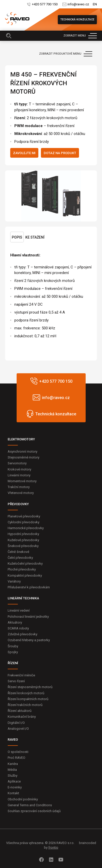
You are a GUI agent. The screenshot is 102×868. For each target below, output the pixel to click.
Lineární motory (19, 475)
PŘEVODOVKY (18, 504)
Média (12, 770)
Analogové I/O (18, 729)
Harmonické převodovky (26, 528)
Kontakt (13, 793)
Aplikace (14, 781)
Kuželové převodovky (23, 540)
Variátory (14, 581)
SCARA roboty (18, 628)
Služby (13, 776)
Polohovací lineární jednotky (28, 617)
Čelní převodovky (20, 558)
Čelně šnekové (18, 552)
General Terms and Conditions (30, 805)
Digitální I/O (16, 723)
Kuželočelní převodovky (25, 563)
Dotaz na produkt (60, 153)
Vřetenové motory (21, 493)
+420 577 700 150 (45, 4)
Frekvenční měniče (21, 675)
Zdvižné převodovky (22, 634)
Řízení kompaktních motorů (28, 699)
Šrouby (13, 646)
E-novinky (15, 787)
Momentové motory (22, 481)
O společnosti (18, 752)
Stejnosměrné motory (24, 457)
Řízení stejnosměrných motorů (30, 687)
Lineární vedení (19, 610)
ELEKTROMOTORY (21, 439)
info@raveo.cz (78, 4)
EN (95, 4)
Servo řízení (16, 681)
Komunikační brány (22, 717)
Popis (17, 237)
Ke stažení (35, 237)
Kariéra (13, 764)
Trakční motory (19, 487)
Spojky (13, 652)
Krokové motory (19, 469)
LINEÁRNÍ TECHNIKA (23, 598)
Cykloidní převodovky (24, 522)
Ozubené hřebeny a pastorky (29, 640)
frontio (53, 847)
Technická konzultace (77, 20)
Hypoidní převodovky (23, 534)
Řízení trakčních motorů (25, 705)
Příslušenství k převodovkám (29, 587)
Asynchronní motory (22, 451)
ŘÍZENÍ (13, 663)
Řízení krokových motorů (26, 693)
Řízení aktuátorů (20, 711)
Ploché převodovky (22, 569)
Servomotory (17, 463)
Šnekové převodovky (23, 546)
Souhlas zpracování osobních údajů (34, 811)
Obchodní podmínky (23, 799)
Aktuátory (15, 622)
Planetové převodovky (24, 516)
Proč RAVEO (16, 758)
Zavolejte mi (24, 153)
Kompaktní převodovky (25, 575)
